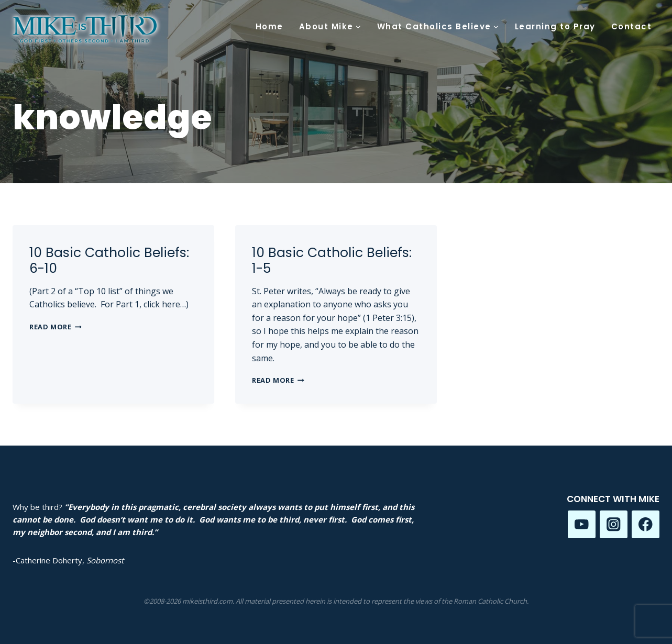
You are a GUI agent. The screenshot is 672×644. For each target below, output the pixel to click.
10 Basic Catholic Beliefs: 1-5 (332, 260)
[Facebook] (646, 524)
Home (269, 26)
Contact (632, 26)
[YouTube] (582, 524)
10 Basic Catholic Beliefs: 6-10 (109, 260)
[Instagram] (614, 524)
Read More (56, 327)
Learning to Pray (555, 26)
